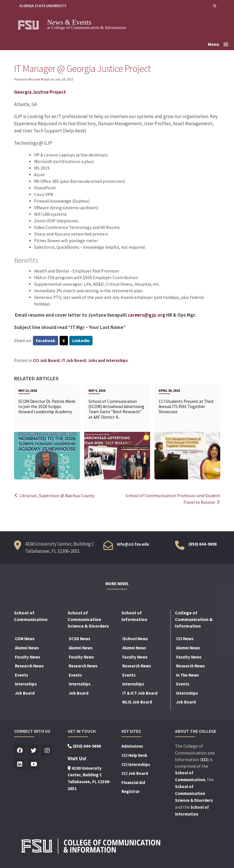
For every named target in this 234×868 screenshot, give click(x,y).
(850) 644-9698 (203, 544)
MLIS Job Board (137, 702)
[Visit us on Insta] (47, 751)
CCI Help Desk (134, 755)
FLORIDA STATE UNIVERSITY (43, 6)
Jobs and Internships (108, 360)
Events (21, 675)
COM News (25, 639)
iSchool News (135, 639)
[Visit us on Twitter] (34, 751)
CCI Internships (136, 765)
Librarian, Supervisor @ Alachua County (54, 496)
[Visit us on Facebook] (20, 751)
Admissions (132, 746)
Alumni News (27, 648)
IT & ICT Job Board (140, 693)
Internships (26, 684)
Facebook (46, 341)
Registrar (131, 791)
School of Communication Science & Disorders (194, 793)
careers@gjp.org (147, 315)
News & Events (69, 22)
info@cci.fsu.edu (133, 544)
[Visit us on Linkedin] (20, 764)
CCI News (185, 639)
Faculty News (27, 657)
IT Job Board (74, 360)
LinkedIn (81, 341)
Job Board (25, 693)
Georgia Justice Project (40, 92)
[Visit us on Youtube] (34, 764)
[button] (215, 6)
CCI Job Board (46, 360)
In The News (187, 675)
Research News (29, 666)
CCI (204, 760)
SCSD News (79, 639)
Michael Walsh (39, 79)
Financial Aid (133, 783)
